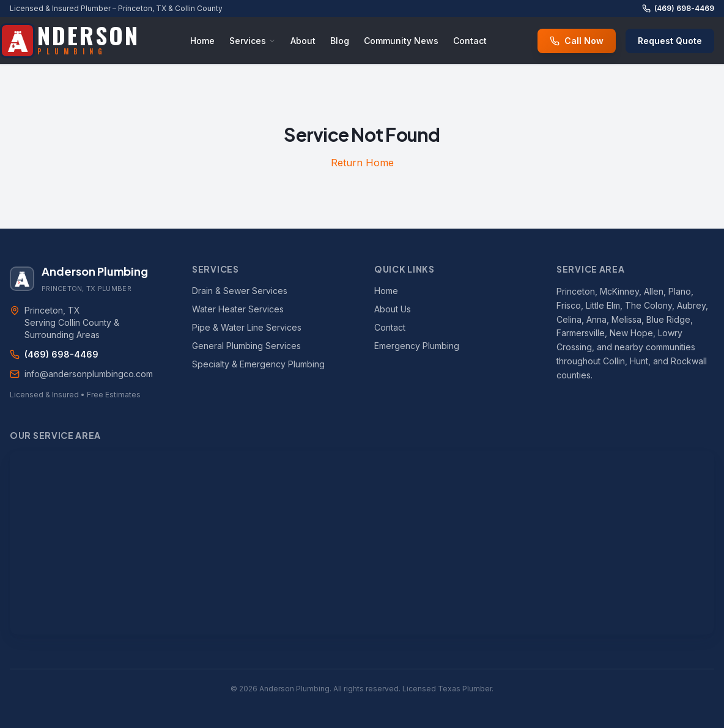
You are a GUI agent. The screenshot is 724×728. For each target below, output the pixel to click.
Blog (340, 41)
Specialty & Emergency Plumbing (258, 364)
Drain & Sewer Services (240, 291)
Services (253, 41)
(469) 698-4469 (678, 8)
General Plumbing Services (246, 346)
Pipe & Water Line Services (247, 327)
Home (202, 41)
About (303, 41)
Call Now (577, 41)
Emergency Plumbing (417, 346)
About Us (393, 309)
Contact (470, 41)
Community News (401, 41)
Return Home (362, 163)
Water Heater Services (238, 309)
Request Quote (670, 41)
